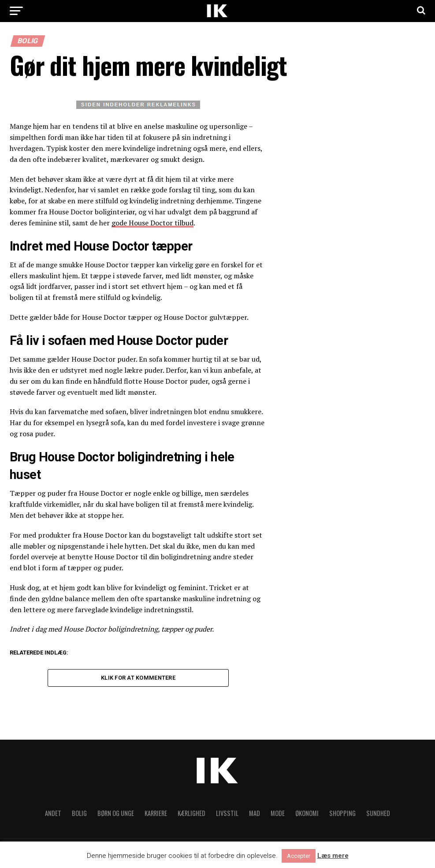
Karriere (156, 815)
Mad (255, 815)
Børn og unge (116, 815)
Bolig (79, 815)
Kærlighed (191, 815)
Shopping (342, 815)
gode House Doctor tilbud (152, 223)
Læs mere (333, 856)
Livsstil (227, 815)
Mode (278, 815)
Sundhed (378, 815)
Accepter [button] (299, 856)
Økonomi (307, 815)
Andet (53, 815)
